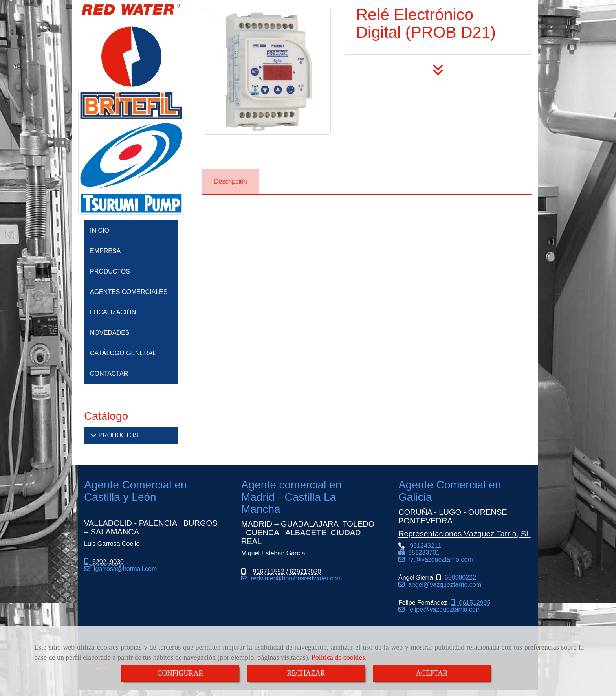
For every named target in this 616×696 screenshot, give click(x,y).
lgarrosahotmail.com (124, 569)
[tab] (231, 182)
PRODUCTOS (110, 271)
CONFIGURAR (180, 673)
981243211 (420, 552)
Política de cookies (338, 657)
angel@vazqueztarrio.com (443, 585)
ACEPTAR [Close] (432, 673)
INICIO (100, 230)
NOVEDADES (110, 333)
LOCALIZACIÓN (113, 312)
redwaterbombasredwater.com (295, 578)
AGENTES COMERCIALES (129, 292)
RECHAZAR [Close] (306, 673)
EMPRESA (105, 251)
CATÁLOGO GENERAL (123, 353)
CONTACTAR (109, 374)
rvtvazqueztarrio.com (439, 559)
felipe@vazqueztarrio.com (443, 609)
